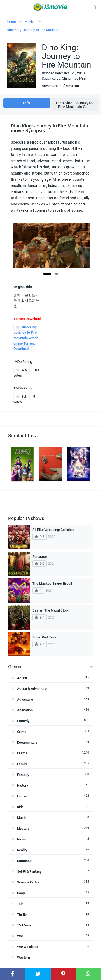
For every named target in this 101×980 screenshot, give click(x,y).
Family (22, 764)
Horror (22, 796)
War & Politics (28, 947)
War (20, 936)
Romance (24, 861)
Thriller (22, 915)
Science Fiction (29, 882)
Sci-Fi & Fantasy (29, 871)
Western (23, 958)
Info (27, 103)
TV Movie (24, 925)
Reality (22, 850)
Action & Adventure (32, 689)
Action (22, 678)
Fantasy (23, 775)
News (21, 839)
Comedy (23, 721)
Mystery (23, 828)
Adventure (50, 86)
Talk (20, 904)
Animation (71, 86)
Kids (20, 807)
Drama (22, 753)
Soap (21, 893)
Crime (22, 732)
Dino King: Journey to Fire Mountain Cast (74, 105)
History (22, 785)
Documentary (27, 742)
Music (22, 818)
